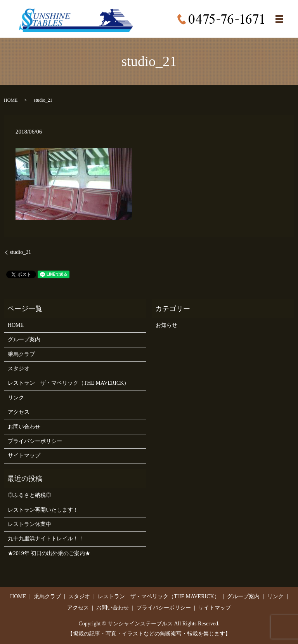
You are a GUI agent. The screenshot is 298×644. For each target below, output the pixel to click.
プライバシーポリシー (35, 441)
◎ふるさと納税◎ (29, 495)
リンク (16, 398)
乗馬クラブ (21, 354)
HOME (11, 100)
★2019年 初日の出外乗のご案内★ (49, 553)
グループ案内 (24, 339)
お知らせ (166, 325)
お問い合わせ (24, 427)
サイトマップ (24, 456)
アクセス (19, 412)
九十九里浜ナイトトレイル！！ (46, 539)
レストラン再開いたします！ (43, 510)
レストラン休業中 (29, 524)
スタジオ (19, 369)
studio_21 (20, 252)
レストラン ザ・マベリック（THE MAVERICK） (69, 383)
